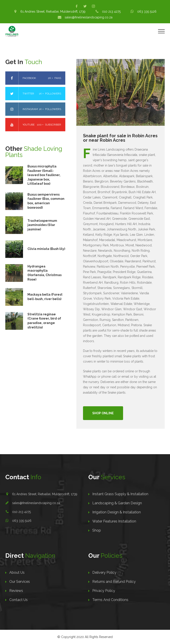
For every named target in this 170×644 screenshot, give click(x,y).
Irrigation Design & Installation (117, 512)
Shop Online (103, 413)
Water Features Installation (114, 521)
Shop (97, 530)
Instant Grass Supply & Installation (120, 494)
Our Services (20, 582)
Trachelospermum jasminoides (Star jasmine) (42, 225)
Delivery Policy (104, 572)
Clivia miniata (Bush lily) (46, 249)
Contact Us (18, 600)
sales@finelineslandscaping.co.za (36, 503)
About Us (17, 572)
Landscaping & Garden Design (117, 503)
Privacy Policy (104, 591)
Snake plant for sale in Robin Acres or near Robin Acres (120, 138)
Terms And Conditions (110, 600)
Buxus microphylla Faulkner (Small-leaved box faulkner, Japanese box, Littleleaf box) (44, 175)
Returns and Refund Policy (114, 582)
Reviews (16, 591)
